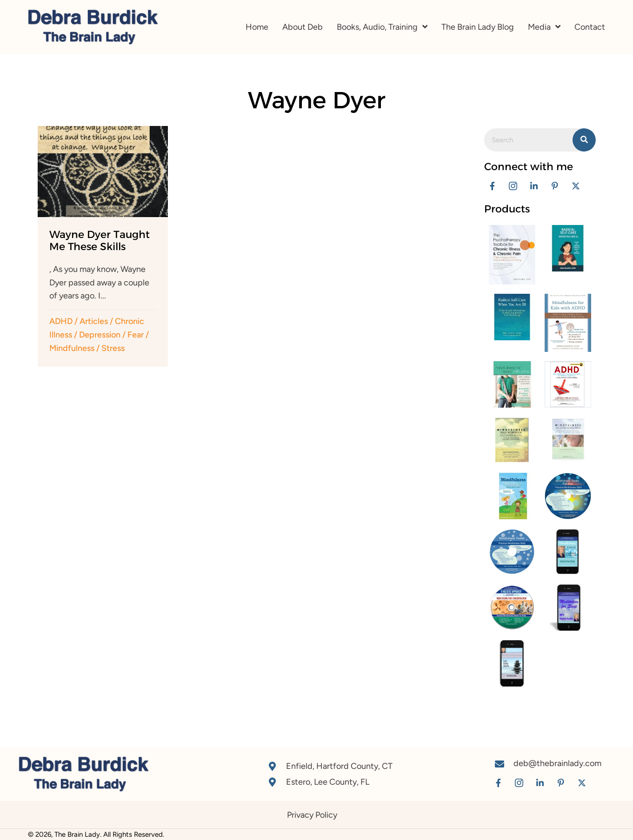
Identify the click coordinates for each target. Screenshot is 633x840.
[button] (492, 186)
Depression (100, 335)
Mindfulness (72, 348)
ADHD (61, 321)
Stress (113, 348)
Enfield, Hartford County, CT (339, 766)
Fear (136, 335)
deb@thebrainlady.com (557, 763)
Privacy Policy (312, 815)
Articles (94, 321)
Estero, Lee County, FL (328, 782)
